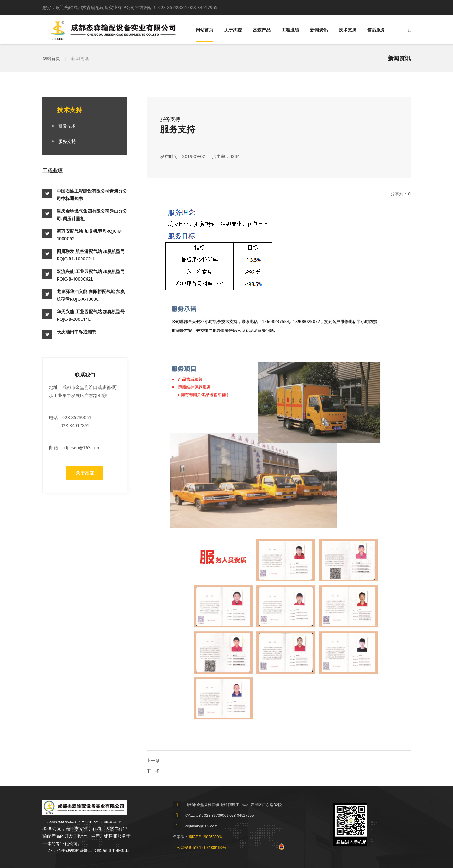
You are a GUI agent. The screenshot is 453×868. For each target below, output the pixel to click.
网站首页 (204, 30)
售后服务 (376, 30)
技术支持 (348, 30)
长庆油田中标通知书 (76, 332)
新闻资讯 (319, 30)
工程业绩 (290, 30)
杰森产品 (262, 30)
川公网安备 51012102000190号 (200, 848)
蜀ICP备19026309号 (205, 837)
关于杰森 (233, 30)
